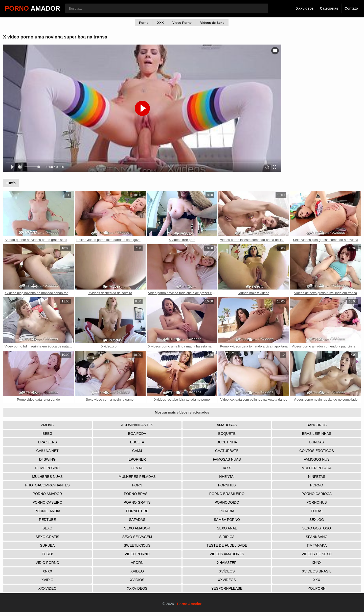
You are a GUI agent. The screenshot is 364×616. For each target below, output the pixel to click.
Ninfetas (316, 477)
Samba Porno (227, 520)
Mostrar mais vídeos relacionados (182, 412)
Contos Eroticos (317, 451)
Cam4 (137, 451)
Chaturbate (227, 451)
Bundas (316, 442)
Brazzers (47, 442)
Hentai (137, 468)
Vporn (137, 563)
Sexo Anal (227, 528)
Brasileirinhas (317, 434)
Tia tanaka (317, 545)
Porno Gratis (137, 502)
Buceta (137, 442)
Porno (144, 23)
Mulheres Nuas (47, 477)
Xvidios (137, 580)
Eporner (137, 459)
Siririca (227, 537)
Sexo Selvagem (137, 537)
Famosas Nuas (227, 459)
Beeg (47, 434)
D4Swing (47, 459)
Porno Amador (48, 494)
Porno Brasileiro (227, 494)
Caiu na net (48, 451)
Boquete (227, 434)
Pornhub (227, 485)
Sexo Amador (137, 528)
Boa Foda (137, 434)
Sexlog (317, 520)
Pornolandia (48, 511)
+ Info (11, 183)
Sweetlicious (137, 545)
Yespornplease (227, 588)
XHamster (227, 563)
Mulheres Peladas (137, 477)
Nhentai (227, 477)
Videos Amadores (227, 554)
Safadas (137, 520)
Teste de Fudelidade (227, 545)
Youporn (317, 588)
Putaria (227, 511)
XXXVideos (137, 588)
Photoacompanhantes (47, 485)
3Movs (47, 425)
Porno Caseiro (47, 502)
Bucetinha (227, 442)
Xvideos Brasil (317, 571)
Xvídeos (227, 571)
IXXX (227, 468)
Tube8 (47, 554)
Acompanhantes (137, 425)
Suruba (47, 545)
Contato (351, 8)
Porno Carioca (317, 494)
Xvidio (47, 580)
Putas (317, 511)
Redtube (47, 520)
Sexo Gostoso (317, 528)
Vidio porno (47, 563)
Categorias (329, 8)
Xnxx (47, 571)
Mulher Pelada (316, 468)
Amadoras (227, 425)
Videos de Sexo (212, 23)
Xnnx (317, 563)
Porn (137, 485)
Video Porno (182, 23)
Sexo (47, 528)
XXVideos (227, 580)
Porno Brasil (137, 494)
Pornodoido (227, 502)
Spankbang (316, 537)
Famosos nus (317, 459)
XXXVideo (48, 588)
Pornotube (137, 511)
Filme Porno (47, 468)
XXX (161, 23)
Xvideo (137, 571)
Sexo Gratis (48, 537)
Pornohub (317, 502)
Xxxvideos (305, 8)
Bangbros (317, 425)
